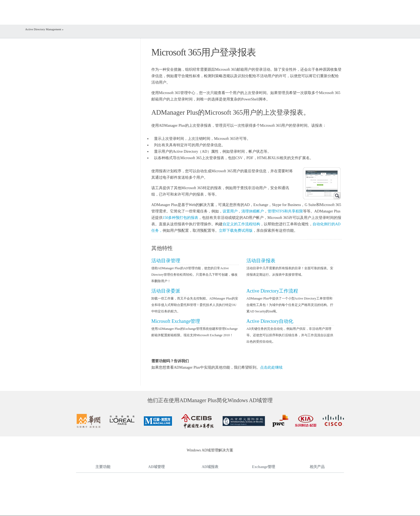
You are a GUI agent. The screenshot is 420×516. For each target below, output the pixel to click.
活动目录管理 (166, 261)
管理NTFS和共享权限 (285, 211)
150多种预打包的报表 (180, 218)
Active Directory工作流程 (272, 291)
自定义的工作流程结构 (241, 224)
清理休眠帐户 (253, 211)
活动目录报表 (261, 261)
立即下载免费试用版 (236, 231)
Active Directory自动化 (270, 321)
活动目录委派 (166, 291)
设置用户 (230, 211)
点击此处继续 (271, 367)
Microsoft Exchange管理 (176, 321)
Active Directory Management (44, 29)
